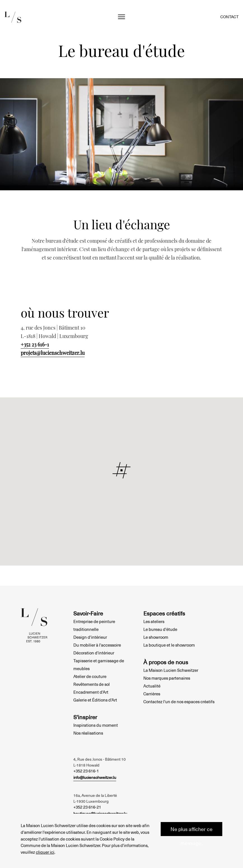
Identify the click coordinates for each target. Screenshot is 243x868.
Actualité (152, 686)
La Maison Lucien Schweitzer (171, 670)
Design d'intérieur (90, 637)
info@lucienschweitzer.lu (95, 777)
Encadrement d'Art (91, 692)
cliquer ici (45, 852)
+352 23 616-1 (35, 344)
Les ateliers (154, 621)
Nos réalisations (88, 733)
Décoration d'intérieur (94, 653)
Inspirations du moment (96, 725)
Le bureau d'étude (160, 629)
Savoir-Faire (88, 613)
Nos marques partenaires (167, 678)
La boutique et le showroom (169, 645)
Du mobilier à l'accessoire (97, 645)
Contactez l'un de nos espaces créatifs (179, 702)
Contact (229, 17)
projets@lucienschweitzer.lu (53, 353)
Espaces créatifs (164, 613)
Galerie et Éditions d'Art (95, 700)
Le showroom (156, 637)
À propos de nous (166, 662)
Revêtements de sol (92, 684)
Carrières (152, 694)
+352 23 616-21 (87, 807)
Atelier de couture (90, 676)
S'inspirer (85, 717)
